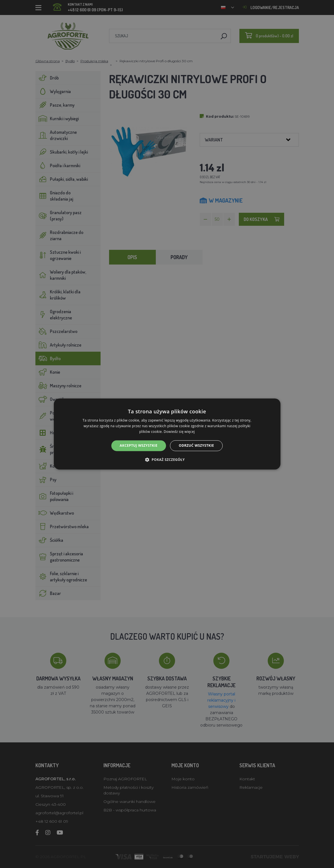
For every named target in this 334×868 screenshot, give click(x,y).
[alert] (167, 434)
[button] (167, 460)
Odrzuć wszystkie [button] (196, 445)
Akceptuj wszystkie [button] (139, 445)
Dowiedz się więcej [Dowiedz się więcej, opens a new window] (179, 432)
